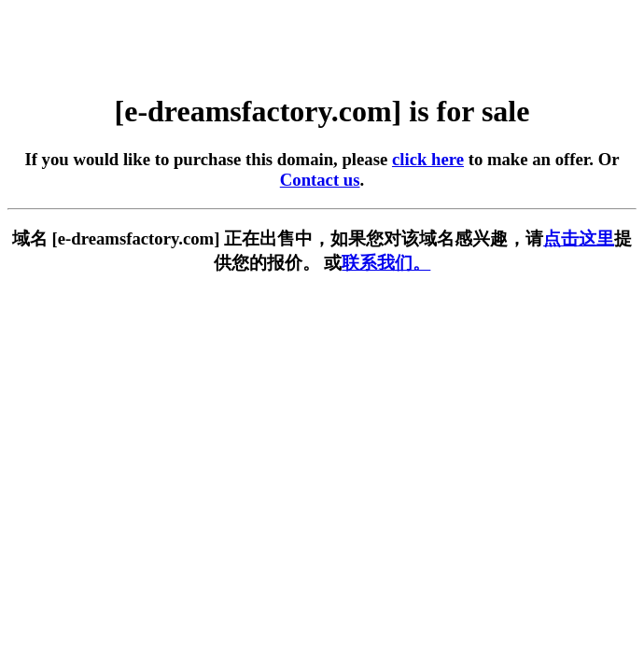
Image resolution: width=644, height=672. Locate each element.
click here (428, 159)
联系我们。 (386, 263)
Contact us (320, 180)
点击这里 (579, 238)
